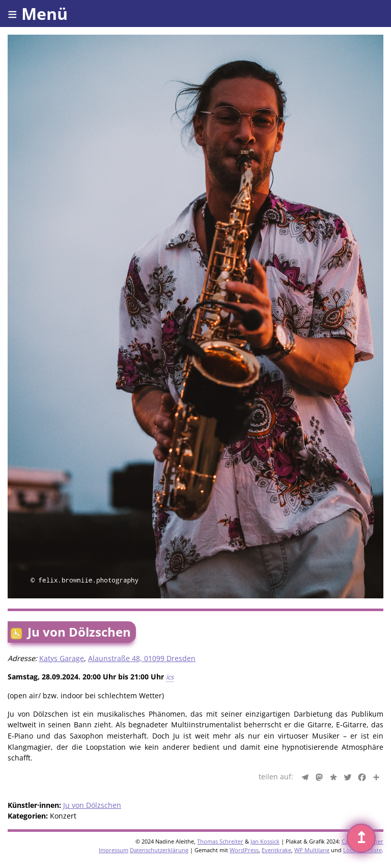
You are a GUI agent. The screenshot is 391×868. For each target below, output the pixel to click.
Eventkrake (276, 850)
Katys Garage (62, 658)
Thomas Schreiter (220, 841)
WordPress (244, 850)
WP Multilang (312, 850)
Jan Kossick (265, 841)
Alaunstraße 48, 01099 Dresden (142, 658)
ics (170, 677)
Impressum (114, 850)
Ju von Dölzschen (92, 805)
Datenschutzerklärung (159, 850)
